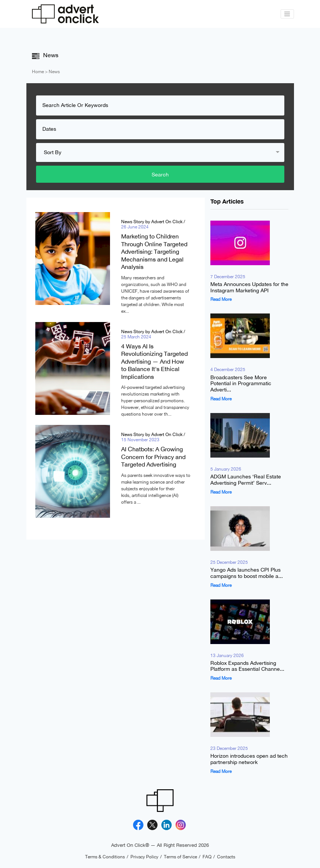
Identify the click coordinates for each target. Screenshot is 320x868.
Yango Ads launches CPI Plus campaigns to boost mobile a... (247, 573)
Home (38, 72)
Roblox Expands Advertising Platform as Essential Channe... (247, 666)
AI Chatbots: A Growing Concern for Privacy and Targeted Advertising (153, 457)
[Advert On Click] (65, 14)
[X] (152, 825)
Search (160, 174)
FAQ (207, 857)
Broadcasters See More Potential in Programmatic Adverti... (241, 384)
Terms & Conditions (105, 857)
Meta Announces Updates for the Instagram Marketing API (249, 287)
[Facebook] (138, 825)
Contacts (226, 857)
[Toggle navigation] (287, 14)
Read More (221, 300)
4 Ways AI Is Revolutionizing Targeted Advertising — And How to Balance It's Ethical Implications (154, 361)
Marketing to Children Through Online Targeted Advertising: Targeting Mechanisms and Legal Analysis (154, 252)
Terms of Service (180, 857)
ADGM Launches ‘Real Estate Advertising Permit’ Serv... (246, 480)
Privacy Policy (144, 857)
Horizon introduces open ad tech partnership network (249, 759)
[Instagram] (181, 825)
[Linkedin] (167, 825)
